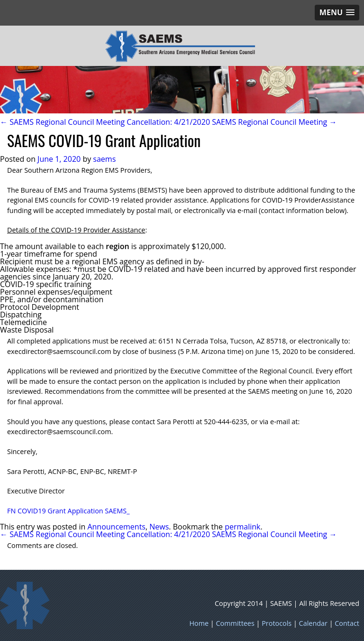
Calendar (313, 623)
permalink (242, 527)
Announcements (116, 527)
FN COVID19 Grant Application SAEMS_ (68, 511)
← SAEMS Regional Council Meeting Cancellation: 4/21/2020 (105, 122)
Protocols (277, 623)
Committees (235, 623)
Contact (347, 623)
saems (104, 159)
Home (199, 623)
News (159, 527)
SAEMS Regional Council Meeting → (274, 122)
